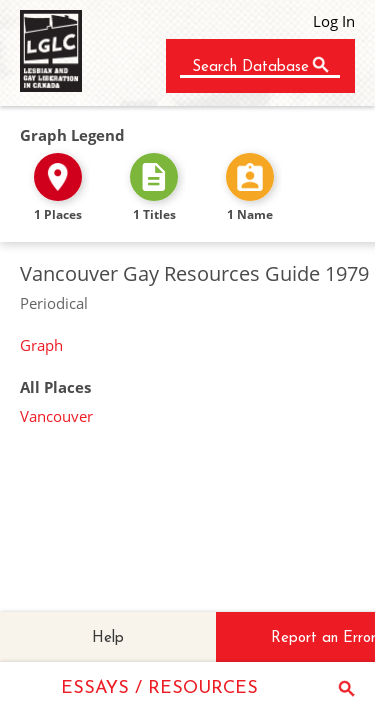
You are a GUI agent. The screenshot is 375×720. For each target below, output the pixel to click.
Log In (334, 21)
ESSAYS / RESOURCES (159, 688)
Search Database (250, 67)
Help (108, 638)
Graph (41, 345)
